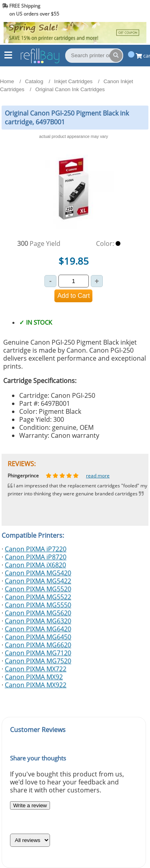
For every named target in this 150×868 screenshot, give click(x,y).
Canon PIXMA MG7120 (38, 653)
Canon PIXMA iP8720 (36, 557)
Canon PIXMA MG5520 (38, 589)
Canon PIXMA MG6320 (38, 621)
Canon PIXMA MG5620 (38, 613)
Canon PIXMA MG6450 (38, 637)
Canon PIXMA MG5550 (38, 605)
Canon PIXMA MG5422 (38, 581)
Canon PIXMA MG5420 (38, 573)
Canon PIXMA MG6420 (38, 629)
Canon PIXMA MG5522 (38, 597)
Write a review (30, 805)
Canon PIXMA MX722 (36, 669)
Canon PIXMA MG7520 (38, 661)
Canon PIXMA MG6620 (38, 645)
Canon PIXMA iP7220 (36, 549)
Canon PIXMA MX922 (36, 685)
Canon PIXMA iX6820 (35, 565)
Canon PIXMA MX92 (34, 677)
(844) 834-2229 (127, 10)
